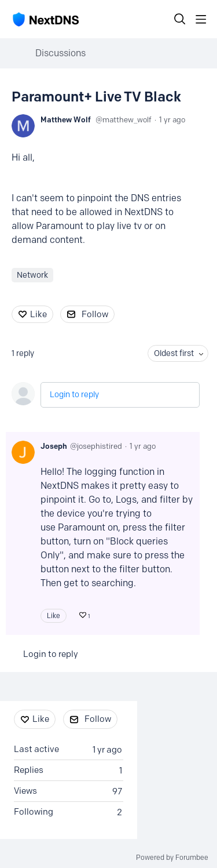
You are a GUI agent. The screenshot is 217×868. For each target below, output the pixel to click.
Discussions (60, 53)
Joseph (54, 446)
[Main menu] (201, 19)
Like (38, 314)
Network (32, 275)
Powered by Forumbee (172, 858)
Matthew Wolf (66, 119)
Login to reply (74, 395)
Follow (95, 314)
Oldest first (174, 353)
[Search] (180, 19)
